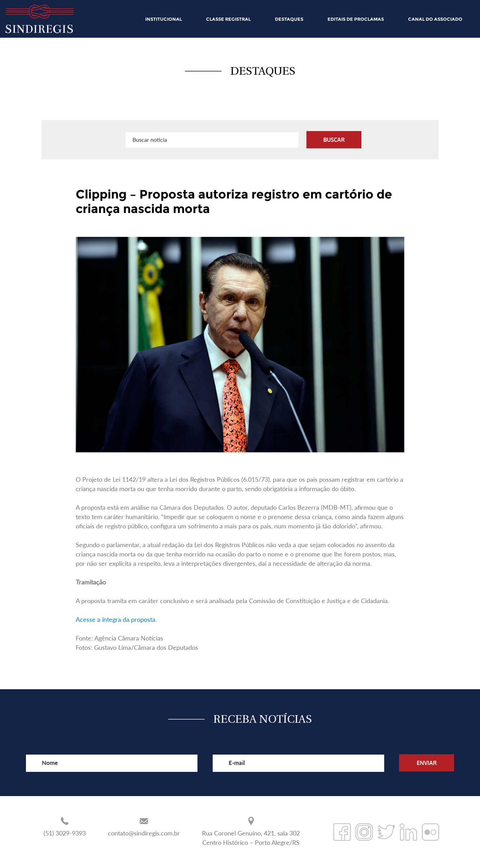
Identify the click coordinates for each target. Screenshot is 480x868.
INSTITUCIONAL (164, 19)
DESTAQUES (289, 19)
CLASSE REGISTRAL (228, 19)
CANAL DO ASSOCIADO (435, 19)
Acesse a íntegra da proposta (116, 619)
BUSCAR (334, 140)
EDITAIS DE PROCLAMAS (356, 19)
